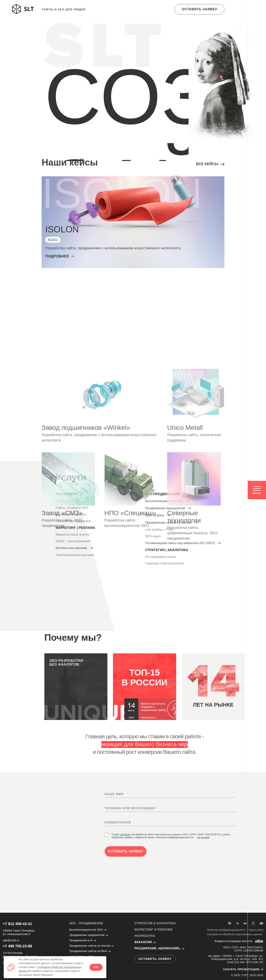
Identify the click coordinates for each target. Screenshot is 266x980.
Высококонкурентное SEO (167, 550)
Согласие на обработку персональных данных (235, 934)
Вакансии (145, 942)
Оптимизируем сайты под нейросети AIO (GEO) (183, 592)
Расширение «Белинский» (160, 948)
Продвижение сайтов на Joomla (92, 946)
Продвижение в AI (83, 940)
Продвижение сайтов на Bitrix (90, 951)
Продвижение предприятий (168, 557)
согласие (125, 896)
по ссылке (203, 899)
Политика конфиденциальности (226, 930)
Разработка (70, 523)
